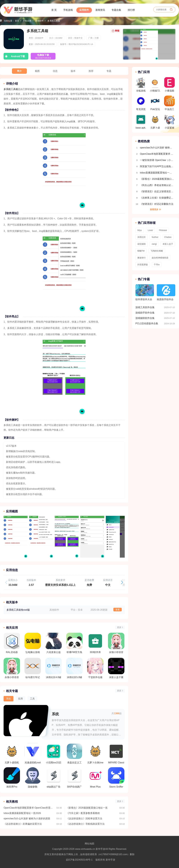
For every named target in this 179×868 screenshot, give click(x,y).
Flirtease (163, 230)
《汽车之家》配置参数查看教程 (83, 813)
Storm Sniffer (116, 778)
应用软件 (84, 10)
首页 (17, 21)
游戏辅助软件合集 (145, 318)
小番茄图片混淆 (169, 85)
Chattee (168, 237)
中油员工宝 (169, 104)
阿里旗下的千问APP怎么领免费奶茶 (157, 166)
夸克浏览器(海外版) (141, 104)
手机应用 (27, 21)
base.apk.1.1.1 (141, 122)
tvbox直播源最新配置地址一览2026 (22, 813)
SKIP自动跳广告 (74, 778)
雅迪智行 (142, 258)
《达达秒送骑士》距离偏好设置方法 (23, 824)
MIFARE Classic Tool (116, 753)
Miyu (140, 230)
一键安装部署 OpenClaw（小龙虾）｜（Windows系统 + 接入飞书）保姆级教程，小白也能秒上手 (157, 160)
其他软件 (39, 21)
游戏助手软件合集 (145, 313)
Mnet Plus (95, 778)
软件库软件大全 (145, 292)
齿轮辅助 (142, 244)
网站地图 (89, 844)
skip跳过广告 (54, 778)
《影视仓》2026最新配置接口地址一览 (87, 808)
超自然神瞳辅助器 (160, 258)
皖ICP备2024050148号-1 (79, 860)
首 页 (54, 10)
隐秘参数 (33, 778)
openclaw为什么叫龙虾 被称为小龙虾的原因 (27, 819)
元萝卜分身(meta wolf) (95, 753)
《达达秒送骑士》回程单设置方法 (84, 819)
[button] (122, 582)
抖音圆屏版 (143, 265)
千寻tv (157, 265)
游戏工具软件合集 (145, 307)
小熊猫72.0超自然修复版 (155, 85)
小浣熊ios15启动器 (54, 753)
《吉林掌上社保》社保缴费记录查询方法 (157, 198)
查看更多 (154, 209)
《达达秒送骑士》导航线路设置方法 (85, 824)
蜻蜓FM (141, 251)
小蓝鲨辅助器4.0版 (169, 122)
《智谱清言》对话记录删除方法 (157, 204)
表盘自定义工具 (74, 753)
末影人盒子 (168, 244)
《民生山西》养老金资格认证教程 (157, 185)
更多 (119, 627)
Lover (150, 230)
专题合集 (116, 10)
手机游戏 (68, 10)
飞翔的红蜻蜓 (157, 251)
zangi (154, 244)
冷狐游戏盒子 (141, 85)
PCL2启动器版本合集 (147, 323)
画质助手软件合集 (166, 294)
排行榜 (131, 10)
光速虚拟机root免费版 (33, 753)
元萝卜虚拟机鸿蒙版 (12, 753)
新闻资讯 (100, 10)
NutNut (155, 237)
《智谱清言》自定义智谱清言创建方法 (157, 191)
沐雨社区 (142, 237)
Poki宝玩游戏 (155, 104)
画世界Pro (12, 778)
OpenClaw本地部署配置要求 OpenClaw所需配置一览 (29, 808)
